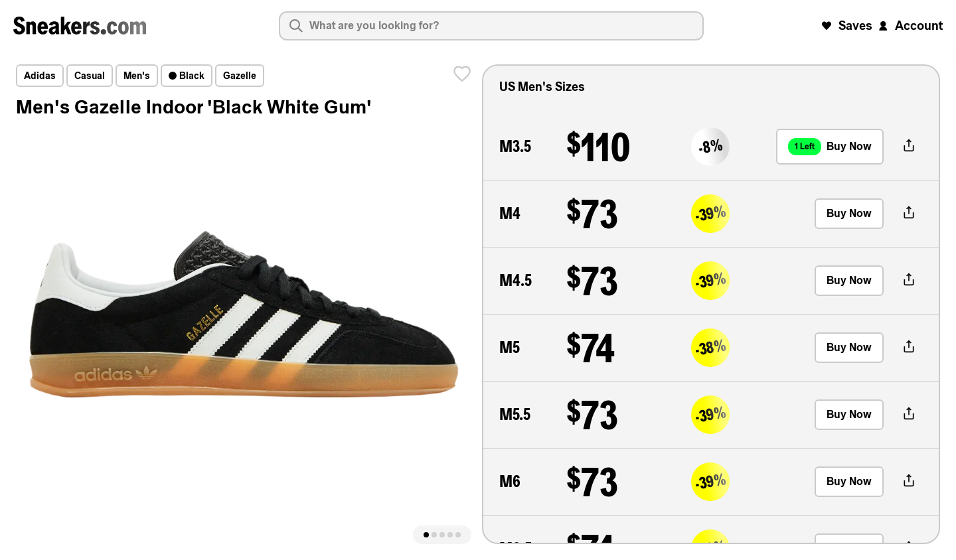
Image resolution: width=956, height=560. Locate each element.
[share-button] (909, 147)
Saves (846, 26)
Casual (90, 76)
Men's (137, 76)
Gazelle (240, 76)
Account (910, 26)
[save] (462, 74)
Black (187, 76)
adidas (40, 76)
